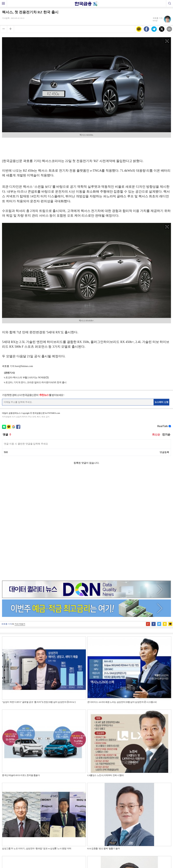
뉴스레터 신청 (162, 402)
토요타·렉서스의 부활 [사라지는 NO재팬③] (27, 378)
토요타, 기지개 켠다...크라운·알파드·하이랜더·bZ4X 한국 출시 (36, 382)
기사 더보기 (20, 517)
